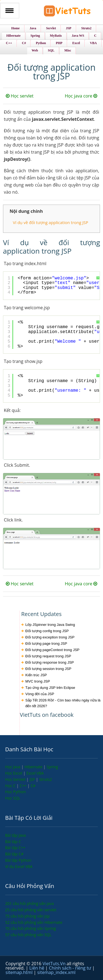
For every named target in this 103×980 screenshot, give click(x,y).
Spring (52, 767)
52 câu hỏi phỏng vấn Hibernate (34, 922)
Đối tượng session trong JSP (48, 669)
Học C (11, 786)
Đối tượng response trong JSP (50, 662)
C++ (24, 786)
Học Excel (14, 773)
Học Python (16, 792)
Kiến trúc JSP (36, 675)
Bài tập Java (16, 835)
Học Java (13, 767)
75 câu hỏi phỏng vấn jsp (27, 916)
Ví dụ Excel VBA (19, 866)
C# (33, 786)
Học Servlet (16, 779)
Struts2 (45, 779)
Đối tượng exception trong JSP (50, 637)
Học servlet (20, 96)
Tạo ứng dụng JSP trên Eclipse (50, 688)
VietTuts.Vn (55, 964)
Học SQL (13, 798)
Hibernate (34, 767)
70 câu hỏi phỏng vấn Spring (31, 928)
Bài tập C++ (15, 848)
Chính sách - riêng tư (71, 968)
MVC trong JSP (38, 681)
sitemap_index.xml (56, 972)
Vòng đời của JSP (40, 694)
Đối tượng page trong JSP (46, 644)
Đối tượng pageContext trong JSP (52, 650)
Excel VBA (35, 773)
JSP (33, 779)
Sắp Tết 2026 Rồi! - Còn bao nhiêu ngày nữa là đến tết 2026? (63, 703)
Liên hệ (37, 968)
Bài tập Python (18, 860)
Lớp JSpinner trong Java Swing (50, 625)
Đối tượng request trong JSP (48, 656)
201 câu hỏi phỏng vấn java (30, 903)
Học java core (81, 96)
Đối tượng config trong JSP (47, 631)
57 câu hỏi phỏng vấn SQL (28, 935)
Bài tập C (13, 842)
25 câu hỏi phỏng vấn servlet (31, 910)
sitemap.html (20, 972)
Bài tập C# (14, 854)
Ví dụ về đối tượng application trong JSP (51, 222)
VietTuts (67, 12)
